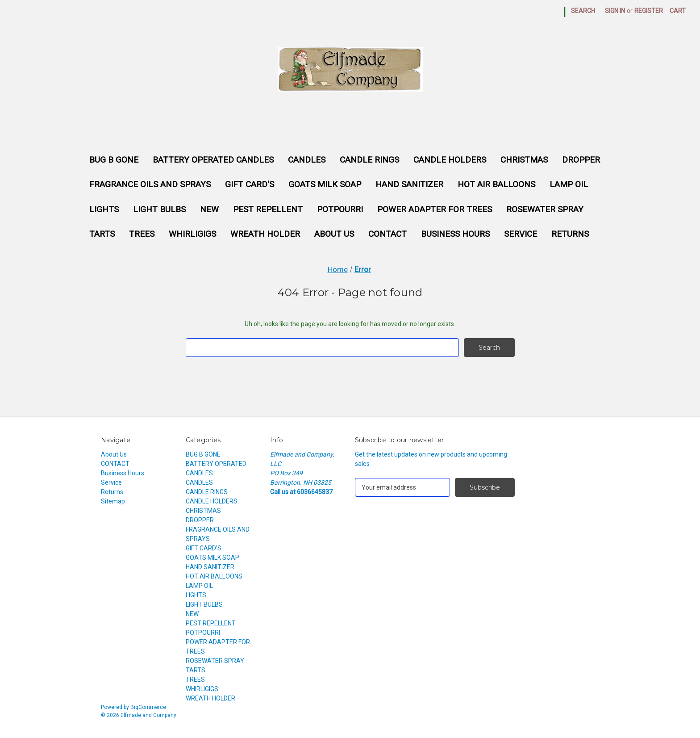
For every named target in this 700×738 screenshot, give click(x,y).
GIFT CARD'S (250, 184)
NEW (209, 209)
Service (521, 234)
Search (583, 11)
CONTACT (387, 234)
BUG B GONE (114, 160)
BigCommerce (148, 707)
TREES (142, 234)
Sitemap (113, 501)
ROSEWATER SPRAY (545, 209)
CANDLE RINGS (369, 160)
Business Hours (455, 234)
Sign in (615, 11)
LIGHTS (104, 209)
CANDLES (307, 160)
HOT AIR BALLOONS (496, 184)
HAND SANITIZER (409, 184)
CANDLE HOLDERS (450, 160)
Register (649, 11)
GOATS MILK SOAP (325, 184)
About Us (334, 234)
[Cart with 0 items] (678, 11)
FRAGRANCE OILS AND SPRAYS (150, 184)
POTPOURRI (340, 209)
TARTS (102, 234)
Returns (570, 234)
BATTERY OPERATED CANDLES (213, 160)
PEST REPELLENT (268, 209)
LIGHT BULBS (159, 209)
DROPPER (581, 160)
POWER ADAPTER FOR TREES (435, 209)
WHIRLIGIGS (192, 234)
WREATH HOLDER (265, 234)
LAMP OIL (569, 184)
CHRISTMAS (524, 160)
